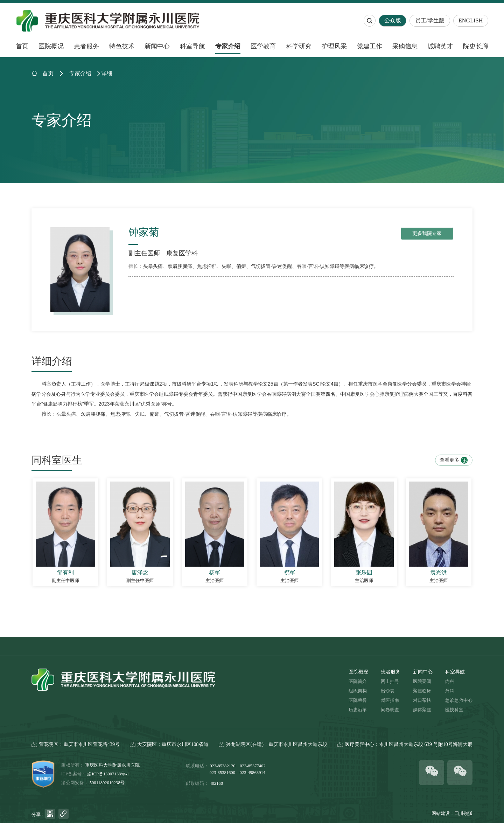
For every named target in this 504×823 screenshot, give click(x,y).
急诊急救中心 (459, 700)
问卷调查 (390, 710)
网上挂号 (390, 682)
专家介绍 (228, 46)
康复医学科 (182, 253)
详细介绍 (52, 361)
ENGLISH (471, 21)
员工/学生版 (430, 21)
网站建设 (441, 814)
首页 (22, 46)
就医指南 (390, 700)
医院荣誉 (358, 700)
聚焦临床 (422, 691)
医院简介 (358, 682)
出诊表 (388, 691)
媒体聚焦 (422, 710)
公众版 (393, 21)
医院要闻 (422, 682)
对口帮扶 (422, 700)
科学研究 (299, 46)
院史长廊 (476, 46)
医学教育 (263, 46)
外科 (450, 691)
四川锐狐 (463, 814)
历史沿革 (358, 710)
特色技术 (122, 46)
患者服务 (86, 46)
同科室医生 (57, 460)
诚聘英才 (440, 46)
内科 (450, 682)
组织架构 (358, 691)
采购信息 (405, 46)
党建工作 (370, 46)
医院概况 (51, 46)
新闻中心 (157, 46)
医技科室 (454, 710)
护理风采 (334, 46)
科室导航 (192, 46)
